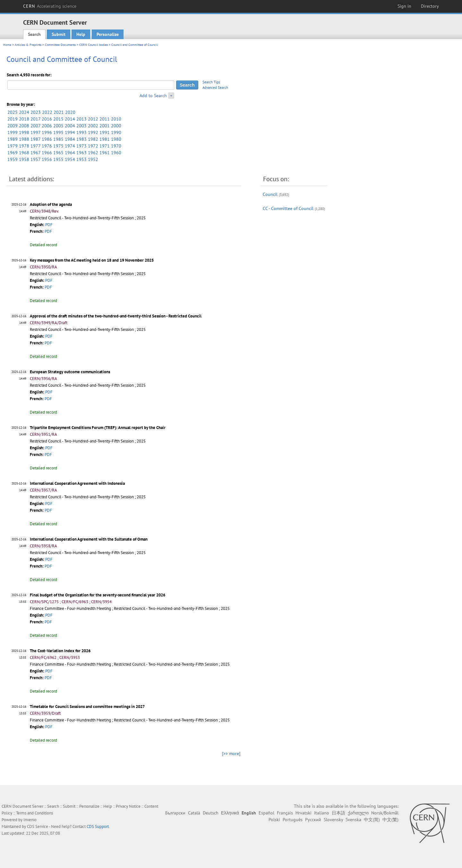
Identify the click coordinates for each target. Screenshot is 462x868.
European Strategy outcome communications (70, 372)
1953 (81, 159)
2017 (35, 119)
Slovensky (333, 820)
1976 (47, 146)
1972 (93, 146)
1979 (13, 146)
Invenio (30, 820)
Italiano (322, 813)
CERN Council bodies (94, 45)
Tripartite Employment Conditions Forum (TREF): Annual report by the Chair (98, 428)
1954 (70, 159)
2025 (13, 112)
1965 (58, 153)
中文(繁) (390, 820)
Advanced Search (215, 88)
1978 (24, 146)
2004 (70, 126)
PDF (49, 225)
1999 (13, 132)
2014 (70, 119)
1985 (58, 139)
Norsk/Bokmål (385, 813)
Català (194, 813)
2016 (47, 119)
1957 (35, 159)
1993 (81, 132)
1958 (24, 159)
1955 (58, 159)
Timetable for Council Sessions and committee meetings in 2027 (87, 707)
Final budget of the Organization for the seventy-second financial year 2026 (98, 595)
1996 (47, 132)
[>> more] (231, 754)
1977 (35, 146)
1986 (47, 139)
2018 (24, 119)
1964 (70, 153)
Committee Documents (60, 45)
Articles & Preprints (28, 45)
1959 (13, 159)
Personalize (108, 34)
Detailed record (43, 245)
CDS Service (38, 826)
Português (293, 820)
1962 (93, 153)
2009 (13, 126)
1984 (70, 139)
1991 (105, 132)
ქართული (358, 813)
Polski (274, 820)
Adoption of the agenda (51, 204)
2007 (35, 126)
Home (7, 45)
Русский (313, 820)
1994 (70, 132)
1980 (116, 139)
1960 (116, 153)
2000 (116, 126)
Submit (59, 34)
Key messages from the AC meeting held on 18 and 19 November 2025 (92, 260)
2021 (59, 112)
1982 (93, 139)
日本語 (338, 813)
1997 (35, 132)
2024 (24, 112)
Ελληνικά (230, 813)
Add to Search (153, 96)
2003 (81, 126)
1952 (93, 159)
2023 (36, 112)
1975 (58, 146)
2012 (93, 119)
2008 (24, 126)
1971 (105, 146)
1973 (81, 146)
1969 (13, 153)
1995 (58, 132)
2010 (116, 119)
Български (175, 813)
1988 (24, 139)
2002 (93, 126)
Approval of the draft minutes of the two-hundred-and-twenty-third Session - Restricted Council (116, 316)
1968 (24, 153)
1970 (116, 146)
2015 (58, 119)
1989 (13, 139)
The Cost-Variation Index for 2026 (60, 651)
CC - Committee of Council (288, 208)
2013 (81, 119)
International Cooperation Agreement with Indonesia (77, 483)
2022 (47, 112)
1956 (47, 159)
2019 (13, 119)
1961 (105, 153)
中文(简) (372, 820)
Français (285, 813)
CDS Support (98, 826)
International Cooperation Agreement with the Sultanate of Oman (89, 539)
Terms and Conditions (34, 813)
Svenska (353, 820)
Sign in (404, 6)
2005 (58, 126)
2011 (105, 119)
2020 (70, 112)
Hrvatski (304, 813)
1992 (93, 132)
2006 (47, 126)
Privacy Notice (128, 806)
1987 (35, 139)
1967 (35, 153)
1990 (116, 132)
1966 (47, 153)
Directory (430, 6)
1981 (105, 139)
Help (81, 34)
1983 (81, 139)
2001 (105, 126)
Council (270, 194)
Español (266, 813)
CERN (50, 6)
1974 (70, 146)
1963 (81, 153)
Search (34, 34)
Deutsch (211, 813)
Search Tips (211, 82)
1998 (24, 132)
